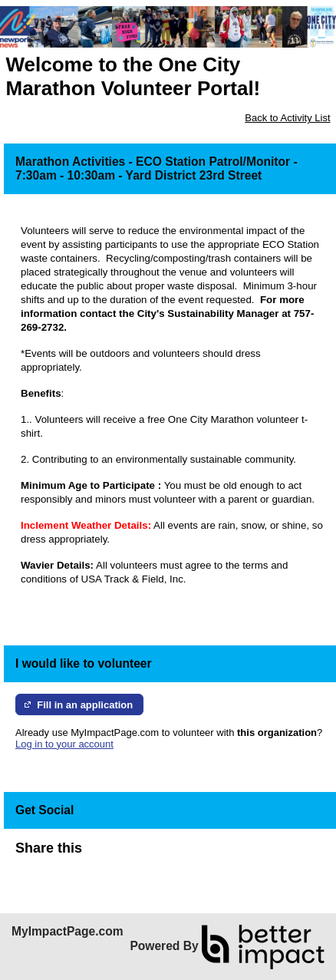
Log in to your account (64, 744)
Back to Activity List (287, 118)
